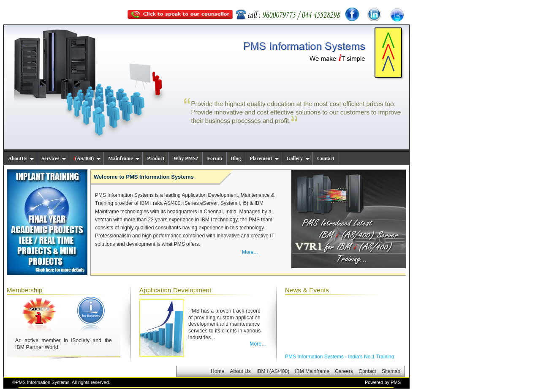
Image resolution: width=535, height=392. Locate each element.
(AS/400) (87, 158)
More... (250, 252)
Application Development (175, 290)
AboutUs (21, 158)
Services (54, 158)
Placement (264, 158)
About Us (240, 371)
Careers (344, 371)
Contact (326, 158)
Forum (214, 158)
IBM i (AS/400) (273, 371)
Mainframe (124, 158)
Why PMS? (186, 158)
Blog (236, 158)
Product (156, 158)
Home (217, 371)
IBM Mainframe (312, 371)
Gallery (298, 158)
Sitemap (391, 371)
